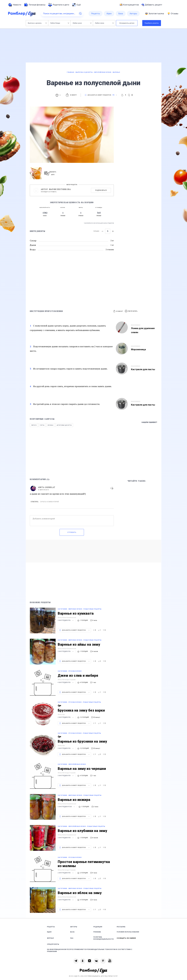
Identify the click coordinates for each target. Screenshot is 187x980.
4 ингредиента (66, 682)
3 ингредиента (66, 620)
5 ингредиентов (67, 807)
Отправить (72, 532)
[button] (131, 311)
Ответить (35, 502)
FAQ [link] (72, 938)
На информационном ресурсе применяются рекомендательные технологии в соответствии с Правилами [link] (90, 950)
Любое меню (104, 23)
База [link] (72, 932)
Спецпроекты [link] (53, 944)
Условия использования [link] (128, 932)
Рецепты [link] (51, 927)
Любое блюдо (60, 23)
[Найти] (80, 14)
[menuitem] (15, 5)
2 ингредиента (66, 717)
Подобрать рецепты (152, 23)
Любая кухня (82, 23)
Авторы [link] (74, 927)
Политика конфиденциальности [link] (104, 938)
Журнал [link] (50, 938)
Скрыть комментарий (49, 502)
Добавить (152, 5)
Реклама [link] (97, 932)
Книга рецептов (129, 5)
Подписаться (101, 190)
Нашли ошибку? (149, 422)
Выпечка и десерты (37, 23)
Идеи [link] (49, 932)
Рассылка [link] (121, 927)
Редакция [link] (98, 927)
